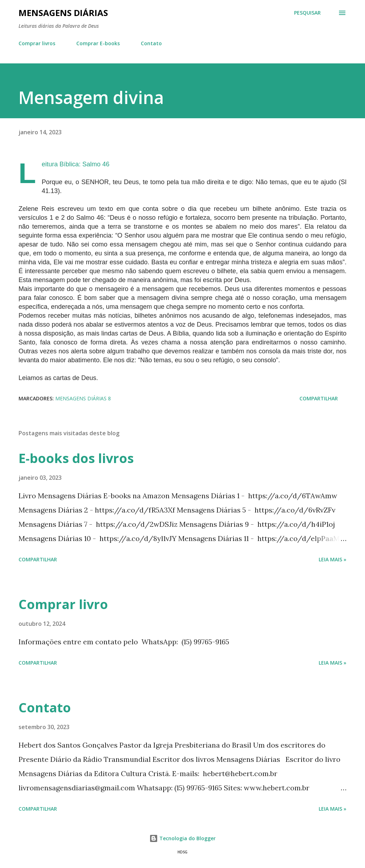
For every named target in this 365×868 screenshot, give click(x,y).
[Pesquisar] (307, 13)
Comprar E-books (98, 43)
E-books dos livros (76, 458)
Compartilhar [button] (319, 398)
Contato (151, 43)
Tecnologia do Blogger (182, 838)
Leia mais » (333, 559)
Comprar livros (37, 43)
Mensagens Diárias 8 (83, 398)
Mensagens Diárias (63, 13)
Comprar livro (63, 604)
